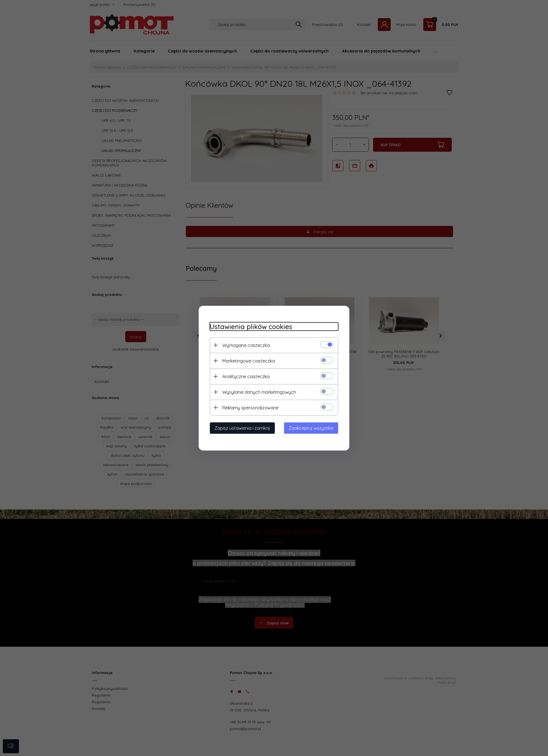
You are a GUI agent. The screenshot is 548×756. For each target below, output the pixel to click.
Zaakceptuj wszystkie (311, 428)
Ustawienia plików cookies (251, 326)
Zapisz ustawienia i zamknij (242, 428)
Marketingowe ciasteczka (249, 361)
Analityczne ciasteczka (246, 376)
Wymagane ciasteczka (246, 345)
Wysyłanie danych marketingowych (259, 392)
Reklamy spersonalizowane (250, 407)
